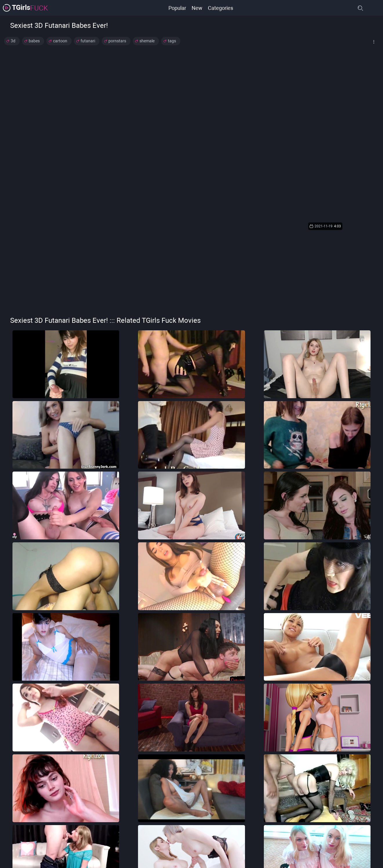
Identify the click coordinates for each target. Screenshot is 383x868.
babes (34, 41)
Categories (221, 8)
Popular (177, 8)
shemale (147, 41)
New (197, 8)
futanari (88, 41)
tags (172, 41)
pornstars (117, 41)
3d (13, 41)
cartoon (60, 41)
